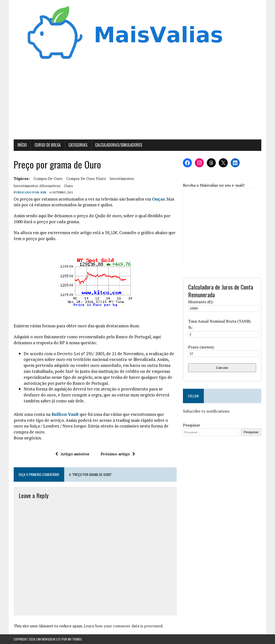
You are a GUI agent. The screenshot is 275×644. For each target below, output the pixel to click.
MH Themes (75, 639)
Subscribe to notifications (206, 411)
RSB (43, 192)
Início (22, 145)
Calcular (222, 368)
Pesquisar (192, 425)
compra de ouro (48, 178)
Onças (158, 199)
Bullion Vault (65, 414)
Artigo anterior (72, 454)
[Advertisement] (137, 102)
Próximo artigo (118, 454)
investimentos (122, 178)
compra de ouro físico (86, 178)
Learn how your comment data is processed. (124, 626)
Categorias (78, 145)
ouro (69, 186)
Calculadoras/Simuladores (119, 145)
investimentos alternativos (37, 186)
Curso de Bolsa (48, 145)
